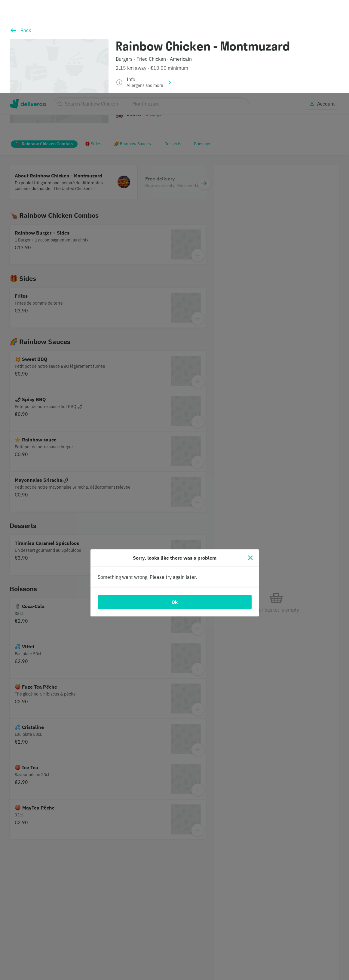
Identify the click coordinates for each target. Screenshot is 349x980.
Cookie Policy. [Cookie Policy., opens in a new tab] (127, 974)
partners (139, 945)
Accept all (295, 952)
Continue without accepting (317, 933)
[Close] (250, 465)
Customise (253, 952)
